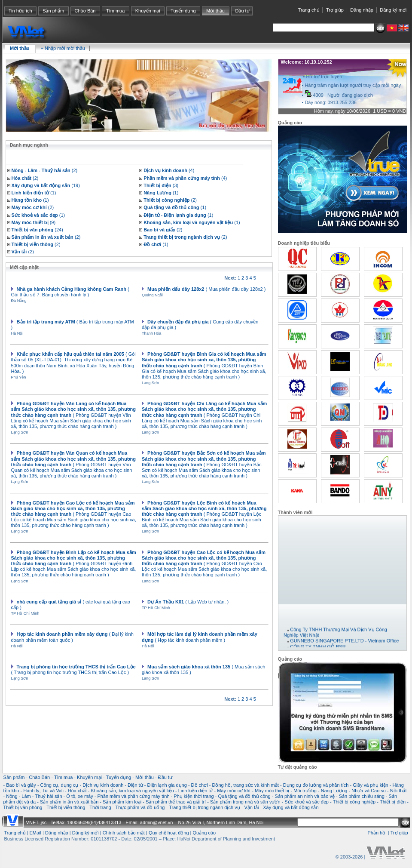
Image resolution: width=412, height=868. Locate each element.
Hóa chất (77, 791)
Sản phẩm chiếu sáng (362, 796)
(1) (34, 193)
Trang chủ (309, 10)
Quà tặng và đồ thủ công (244, 796)
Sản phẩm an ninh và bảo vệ (305, 796)
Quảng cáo (204, 833)
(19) (46, 185)
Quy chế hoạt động (169, 833)
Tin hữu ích (20, 11)
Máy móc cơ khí (234, 791)
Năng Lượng (334, 791)
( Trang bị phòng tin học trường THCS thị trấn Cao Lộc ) (73, 669)
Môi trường (305, 791)
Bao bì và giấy (21, 785)
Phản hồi (377, 833)
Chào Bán (85, 11)
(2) (45, 170)
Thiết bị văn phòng (23, 807)
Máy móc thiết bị (272, 791)
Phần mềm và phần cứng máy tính (133, 796)
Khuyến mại (148, 11)
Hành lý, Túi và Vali (43, 791)
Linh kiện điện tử (196, 791)
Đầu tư (242, 11)
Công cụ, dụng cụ (60, 785)
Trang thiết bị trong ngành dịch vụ (204, 807)
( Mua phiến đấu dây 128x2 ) (206, 289)
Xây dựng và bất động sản (291, 807)
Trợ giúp (335, 10)
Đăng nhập (362, 10)
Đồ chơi (200, 785)
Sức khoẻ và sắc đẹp (307, 802)
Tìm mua (115, 11)
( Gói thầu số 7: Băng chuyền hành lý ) (70, 292)
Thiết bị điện (393, 802)
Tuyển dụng (183, 11)
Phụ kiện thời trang (194, 796)
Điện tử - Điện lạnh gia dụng (157, 785)
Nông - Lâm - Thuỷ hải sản (34, 796)
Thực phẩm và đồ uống (140, 807)
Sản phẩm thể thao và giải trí (176, 802)
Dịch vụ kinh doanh (103, 785)
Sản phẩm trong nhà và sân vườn (245, 802)
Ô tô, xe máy (79, 796)
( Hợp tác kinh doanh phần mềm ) (200, 637)
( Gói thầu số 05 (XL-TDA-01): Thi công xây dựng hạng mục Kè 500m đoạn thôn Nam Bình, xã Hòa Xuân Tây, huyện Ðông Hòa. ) (73, 363)
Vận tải (251, 807)
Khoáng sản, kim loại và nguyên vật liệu (132, 791)
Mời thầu (215, 11)
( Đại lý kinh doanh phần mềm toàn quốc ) (72, 637)
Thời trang (100, 807)
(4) (169, 170)
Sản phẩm (53, 11)
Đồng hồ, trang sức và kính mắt (245, 785)
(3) (161, 185)
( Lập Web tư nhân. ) (188, 602)
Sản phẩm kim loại (122, 802)
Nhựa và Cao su (369, 791)
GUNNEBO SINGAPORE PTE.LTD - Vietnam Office (344, 644)
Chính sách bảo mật (124, 833)
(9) (34, 222)
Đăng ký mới (393, 10)
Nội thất (398, 791)
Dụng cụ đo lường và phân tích (316, 785)
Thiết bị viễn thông (66, 807)
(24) (37, 230)
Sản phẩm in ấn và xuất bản (69, 802)
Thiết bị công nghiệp (354, 802)
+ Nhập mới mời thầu (63, 48)
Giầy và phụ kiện (371, 785)
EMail (36, 833)
